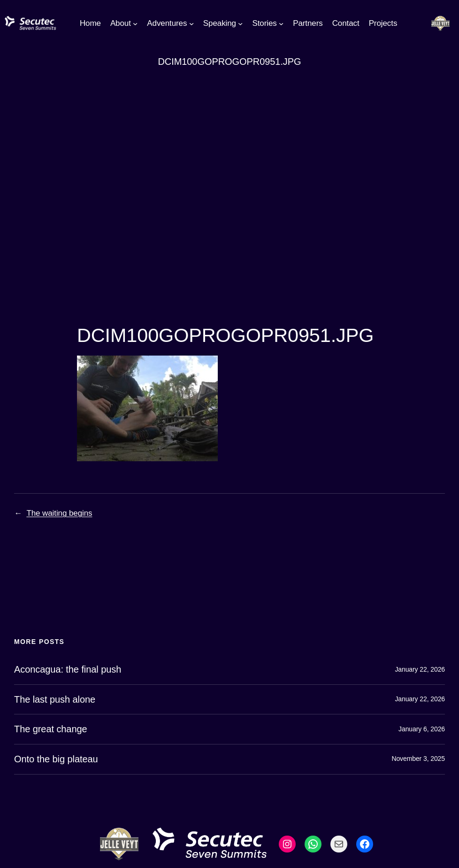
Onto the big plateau (56, 759)
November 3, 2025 (418, 759)
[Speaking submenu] (240, 23)
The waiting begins (59, 513)
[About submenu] (135, 23)
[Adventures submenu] (191, 23)
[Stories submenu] (281, 23)
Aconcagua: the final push (68, 669)
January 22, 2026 (420, 669)
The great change (51, 729)
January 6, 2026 (422, 729)
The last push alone (55, 699)
